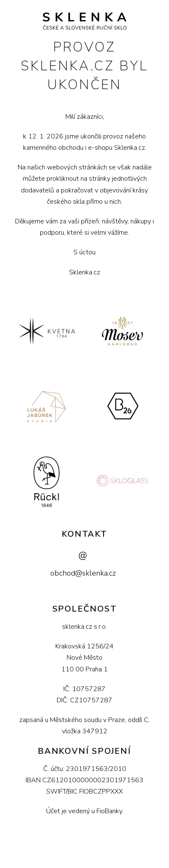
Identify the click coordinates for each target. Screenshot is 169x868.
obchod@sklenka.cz (83, 573)
